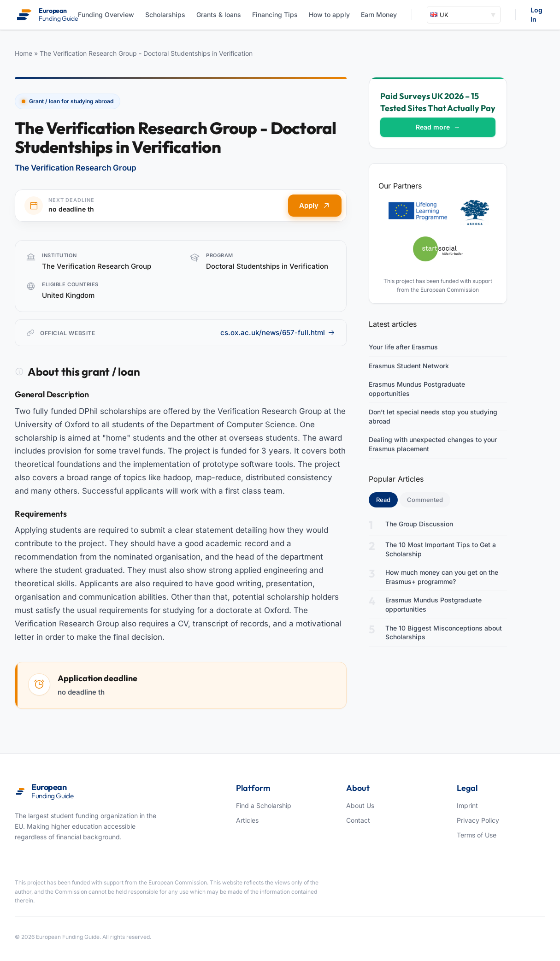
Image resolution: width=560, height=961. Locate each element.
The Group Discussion (419, 524)
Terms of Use (477, 835)
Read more (438, 127)
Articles (247, 820)
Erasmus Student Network (409, 366)
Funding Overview (106, 15)
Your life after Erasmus (403, 347)
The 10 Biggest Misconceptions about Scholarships (444, 633)
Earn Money (379, 15)
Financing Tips (275, 15)
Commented (425, 500)
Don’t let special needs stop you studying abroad (433, 416)
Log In (536, 15)
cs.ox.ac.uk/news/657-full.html (278, 333)
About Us (360, 805)
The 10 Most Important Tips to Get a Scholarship (441, 549)
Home (24, 53)
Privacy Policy (478, 820)
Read (387, 499)
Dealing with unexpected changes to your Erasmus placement (433, 444)
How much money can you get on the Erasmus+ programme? (442, 577)
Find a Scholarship (264, 805)
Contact (358, 820)
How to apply (329, 15)
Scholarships (165, 15)
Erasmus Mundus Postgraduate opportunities (417, 389)
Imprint (467, 805)
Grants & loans (219, 15)
